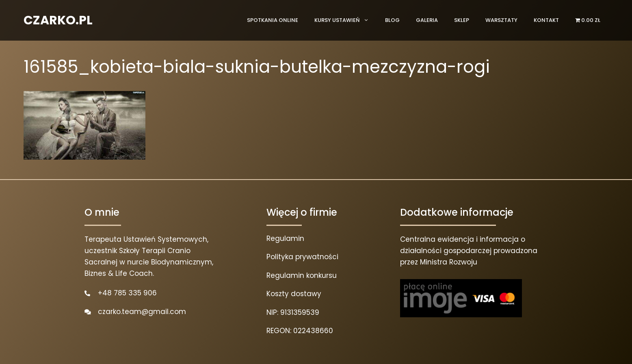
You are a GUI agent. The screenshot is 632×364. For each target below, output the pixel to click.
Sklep (462, 20)
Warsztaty (501, 20)
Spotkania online (273, 20)
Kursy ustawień (346, 20)
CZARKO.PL (58, 20)
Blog (392, 20)
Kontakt (546, 20)
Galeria (427, 20)
